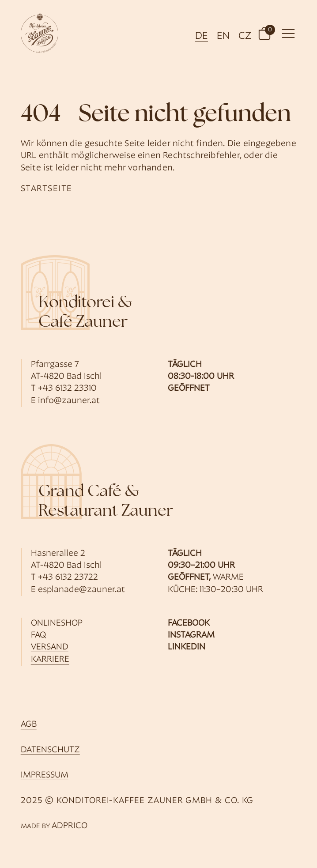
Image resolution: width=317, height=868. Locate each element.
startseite (47, 189)
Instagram (191, 635)
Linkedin (187, 647)
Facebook (189, 623)
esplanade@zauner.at (81, 590)
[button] (264, 33)
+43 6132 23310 (67, 389)
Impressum (45, 775)
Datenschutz (50, 750)
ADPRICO (70, 826)
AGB (29, 725)
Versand (50, 647)
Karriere (50, 660)
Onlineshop (57, 623)
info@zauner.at (69, 401)
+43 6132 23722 (68, 577)
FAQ (38, 635)
